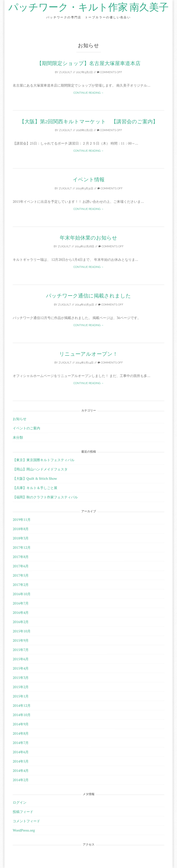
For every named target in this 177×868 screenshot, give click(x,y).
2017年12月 (22, 547)
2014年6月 (21, 752)
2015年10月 (22, 631)
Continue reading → (89, 93)
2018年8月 (21, 529)
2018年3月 (21, 538)
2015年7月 (21, 650)
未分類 (18, 437)
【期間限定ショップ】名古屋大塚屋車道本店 (89, 63)
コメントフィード (26, 821)
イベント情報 (89, 179)
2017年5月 (21, 575)
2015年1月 (21, 696)
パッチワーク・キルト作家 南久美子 (88, 7)
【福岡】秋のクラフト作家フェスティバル (45, 497)
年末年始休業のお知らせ (88, 238)
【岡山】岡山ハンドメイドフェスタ (40, 469)
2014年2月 (21, 780)
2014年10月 (22, 715)
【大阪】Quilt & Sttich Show (35, 478)
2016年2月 (21, 622)
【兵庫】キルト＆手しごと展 (35, 488)
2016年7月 (21, 603)
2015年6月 (21, 659)
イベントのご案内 (26, 428)
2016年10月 (22, 594)
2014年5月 (21, 761)
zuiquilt (65, 72)
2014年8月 (21, 733)
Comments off (110, 72)
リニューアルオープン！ (88, 354)
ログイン (20, 802)
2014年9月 (21, 724)
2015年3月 (21, 678)
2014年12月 (22, 705)
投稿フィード (23, 812)
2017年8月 (21, 557)
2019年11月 (22, 520)
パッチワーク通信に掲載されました (88, 296)
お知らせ (20, 419)
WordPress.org (24, 830)
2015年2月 (21, 687)
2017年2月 (21, 585)
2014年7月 (21, 743)
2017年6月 (21, 566)
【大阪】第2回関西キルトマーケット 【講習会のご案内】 (89, 121)
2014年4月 (21, 771)
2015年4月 (21, 668)
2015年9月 (21, 640)
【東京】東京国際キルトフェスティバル (44, 460)
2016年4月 (21, 612)
